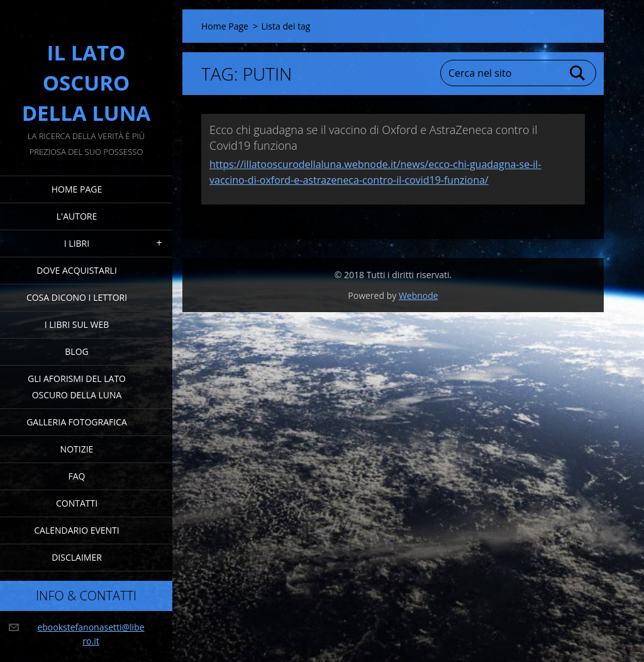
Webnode (419, 295)
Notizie (77, 449)
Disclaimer (77, 557)
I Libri (77, 243)
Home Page (77, 189)
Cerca (578, 73)
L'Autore (77, 216)
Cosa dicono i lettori (77, 297)
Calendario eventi (76, 530)
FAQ (77, 476)
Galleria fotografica (77, 422)
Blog (76, 351)
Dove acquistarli (77, 270)
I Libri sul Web (77, 324)
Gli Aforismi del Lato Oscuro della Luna (77, 387)
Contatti (77, 503)
